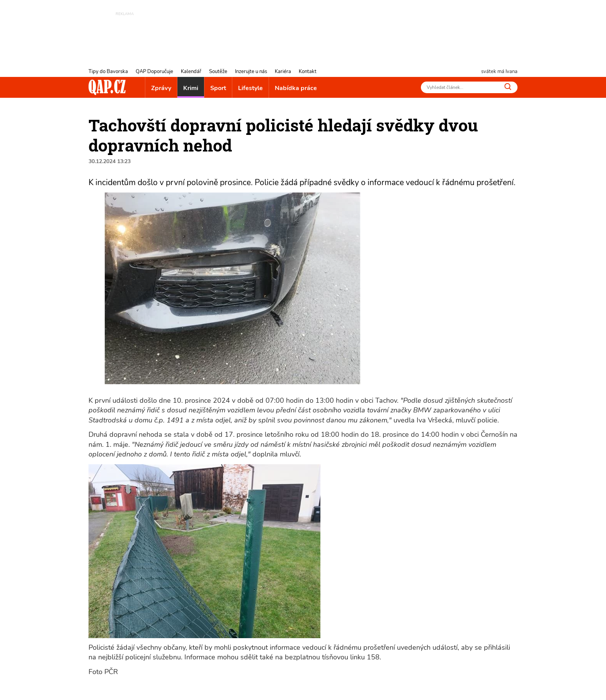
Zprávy (161, 88)
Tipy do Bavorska (108, 72)
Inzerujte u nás (251, 72)
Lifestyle (250, 88)
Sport (218, 88)
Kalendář (191, 72)
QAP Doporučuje (154, 72)
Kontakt (308, 72)
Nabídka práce (296, 88)
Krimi (191, 88)
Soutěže (218, 72)
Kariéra (283, 72)
